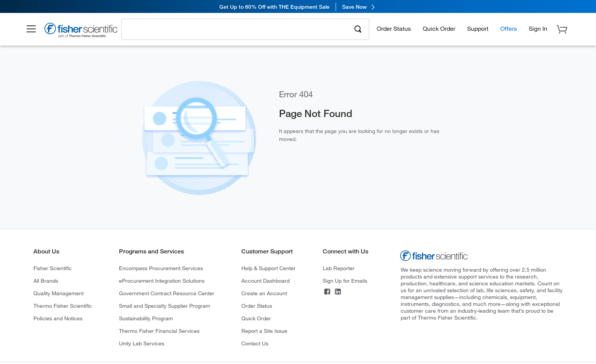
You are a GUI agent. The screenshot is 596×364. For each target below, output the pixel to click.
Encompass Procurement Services (161, 268)
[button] (34, 30)
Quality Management (59, 293)
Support (478, 29)
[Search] (358, 29)
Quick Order (439, 29)
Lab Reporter (339, 268)
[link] (298, 7)
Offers (509, 29)
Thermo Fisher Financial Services (159, 331)
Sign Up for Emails (345, 281)
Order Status (394, 29)
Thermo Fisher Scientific (63, 306)
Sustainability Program (146, 318)
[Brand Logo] (85, 32)
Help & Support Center (269, 268)
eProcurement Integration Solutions (162, 281)
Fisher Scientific (53, 268)
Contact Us (255, 343)
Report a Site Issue (264, 331)
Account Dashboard (266, 281)
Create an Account (264, 293)
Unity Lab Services (142, 343)
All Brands (46, 281)
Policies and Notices (58, 318)
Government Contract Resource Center (167, 293)
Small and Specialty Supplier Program (165, 306)
